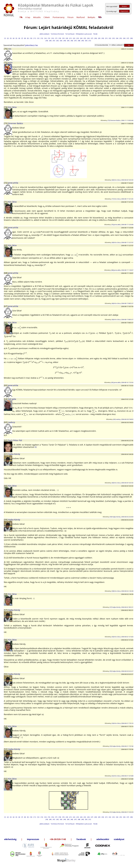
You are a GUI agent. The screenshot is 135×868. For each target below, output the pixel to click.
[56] (6, 640)
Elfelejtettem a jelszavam (84, 34)
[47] (75, 41)
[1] (5, 38)
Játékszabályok (45, 34)
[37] (128, 38)
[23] (78, 38)
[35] (121, 38)
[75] (6, 62)
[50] (86, 41)
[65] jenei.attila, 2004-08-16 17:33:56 (122, 382)
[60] (6, 486)
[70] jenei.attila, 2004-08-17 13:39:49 (122, 225)
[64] (6, 399)
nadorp (11, 422)
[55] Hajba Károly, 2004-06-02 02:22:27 (121, 671)
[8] (25, 38)
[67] (6, 306)
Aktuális (37, 17)
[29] (99, 38)
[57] (6, 610)
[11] (35, 38)
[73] (6, 123)
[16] (53, 38)
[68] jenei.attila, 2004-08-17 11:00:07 (122, 270)
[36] (124, 38)
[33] (113, 38)
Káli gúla (12, 399)
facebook (81, 839)
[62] (6, 440)
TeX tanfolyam (70, 34)
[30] (103, 38)
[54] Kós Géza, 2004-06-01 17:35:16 (123, 723)
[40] (50, 41)
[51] (90, 41)
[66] (6, 322)
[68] (6, 273)
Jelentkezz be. (32, 45)
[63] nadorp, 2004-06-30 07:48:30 (123, 419)
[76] (6, 49)
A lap (28, 17)
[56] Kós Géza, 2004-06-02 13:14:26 (123, 637)
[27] (92, 38)
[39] (47, 41)
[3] (11, 38)
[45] (68, 41)
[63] (6, 422)
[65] (6, 385)
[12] (38, 38)
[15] (49, 38)
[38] (131, 38)
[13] (42, 38)
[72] (6, 183)
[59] (6, 520)
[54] (6, 726)
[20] (67, 38)
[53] (6, 749)
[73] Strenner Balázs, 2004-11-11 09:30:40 (120, 120)
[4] (14, 38)
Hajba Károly (14, 454)
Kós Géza (12, 107)
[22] (74, 38)
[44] (65, 41)
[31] (106, 38)
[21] (70, 38)
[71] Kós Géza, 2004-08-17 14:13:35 (123, 199)
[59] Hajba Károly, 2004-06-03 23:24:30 (121, 517)
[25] (85, 38)
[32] (110, 38)
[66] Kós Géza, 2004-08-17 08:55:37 (123, 303)
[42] (57, 41)
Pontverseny (59, 17)
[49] (83, 41)
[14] (45, 38)
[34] (117, 38)
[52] (6, 779)
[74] (6, 107)
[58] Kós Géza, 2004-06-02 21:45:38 (123, 591)
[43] (61, 41)
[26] (88, 38)
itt (36, 447)
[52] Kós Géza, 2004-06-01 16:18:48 (123, 776)
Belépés (124, 6)
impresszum (33, 839)
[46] (72, 41)
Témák (95, 34)
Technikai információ (57, 34)
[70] (6, 227)
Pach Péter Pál (15, 440)
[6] (19, 38)
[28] (96, 38)
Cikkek (47, 17)
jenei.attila (13, 183)
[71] (6, 202)
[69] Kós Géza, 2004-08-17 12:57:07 (123, 242)
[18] (60, 38)
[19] (63, 38)
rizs (10, 49)
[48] (79, 41)
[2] (8, 38)
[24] (81, 38)
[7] (22, 38)
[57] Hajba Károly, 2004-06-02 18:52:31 (121, 607)
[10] (31, 38)
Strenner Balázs (16, 123)
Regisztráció (124, 11)
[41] (54, 41)
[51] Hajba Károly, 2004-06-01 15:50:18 (121, 812)
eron (10, 62)
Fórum (70, 17)
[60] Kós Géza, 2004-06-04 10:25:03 (123, 180)
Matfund (81, 17)
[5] (16, 38)
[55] (6, 674)
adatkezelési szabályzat (110, 839)
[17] (56, 38)
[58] (6, 594)
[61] (6, 454)
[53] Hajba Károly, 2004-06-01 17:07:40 (121, 746)
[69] (6, 245)
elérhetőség (10, 839)
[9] (28, 38)
